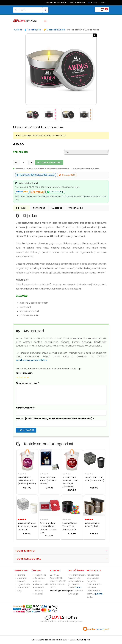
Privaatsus (40, 578)
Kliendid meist (42, 584)
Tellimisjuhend (24, 587)
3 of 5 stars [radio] (22, 377)
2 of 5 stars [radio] (20, 377)
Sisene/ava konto (98, 3)
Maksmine (22, 578)
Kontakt (39, 594)
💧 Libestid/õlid (33, 30)
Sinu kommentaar (28, 383)
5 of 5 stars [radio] (28, 377)
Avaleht (18, 30)
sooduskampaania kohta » (31, 360)
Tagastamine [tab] (76, 208)
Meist (38, 581)
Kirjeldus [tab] (21, 208)
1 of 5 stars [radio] (17, 377)
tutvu (78, 587)
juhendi (99, 594)
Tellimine (21, 575)
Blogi (19, 591)
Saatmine (22, 581)
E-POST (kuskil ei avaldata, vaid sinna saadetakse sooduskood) (55, 419)
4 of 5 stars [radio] (25, 377)
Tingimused (41, 575)
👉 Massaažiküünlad (54, 30)
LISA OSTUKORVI (51, 162)
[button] (95, 35)
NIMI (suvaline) (26, 408)
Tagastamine (23, 584)
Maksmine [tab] (57, 208)
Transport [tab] (39, 208)
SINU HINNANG (24, 373)
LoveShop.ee (83, 640)
